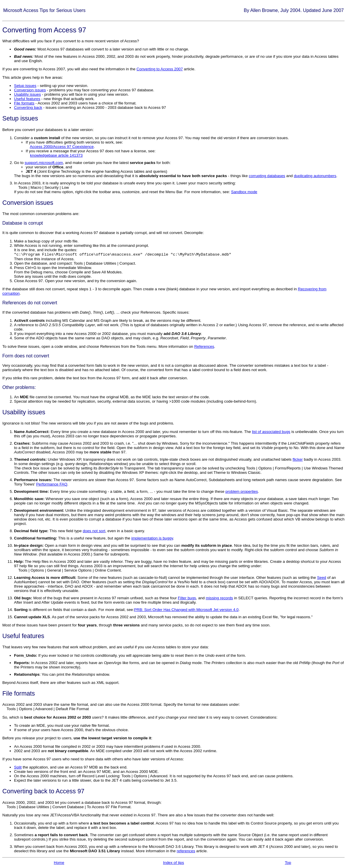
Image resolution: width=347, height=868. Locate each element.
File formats (24, 103)
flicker (298, 459)
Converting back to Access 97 (43, 791)
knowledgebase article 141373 (56, 155)
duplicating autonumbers (315, 176)
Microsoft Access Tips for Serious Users (44, 10)
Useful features (27, 99)
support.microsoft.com (44, 163)
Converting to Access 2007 (160, 69)
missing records (219, 598)
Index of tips (173, 863)
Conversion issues (30, 90)
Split (18, 767)
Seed (321, 578)
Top (288, 863)
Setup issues (25, 86)
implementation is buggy (152, 538)
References (204, 346)
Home (59, 863)
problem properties (242, 491)
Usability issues (27, 94)
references (186, 851)
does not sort (94, 531)
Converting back (28, 108)
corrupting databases (267, 176)
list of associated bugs (271, 432)
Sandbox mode (244, 192)
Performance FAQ (52, 484)
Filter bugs (187, 598)
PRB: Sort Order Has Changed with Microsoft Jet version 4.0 (186, 610)
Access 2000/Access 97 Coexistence (62, 147)
